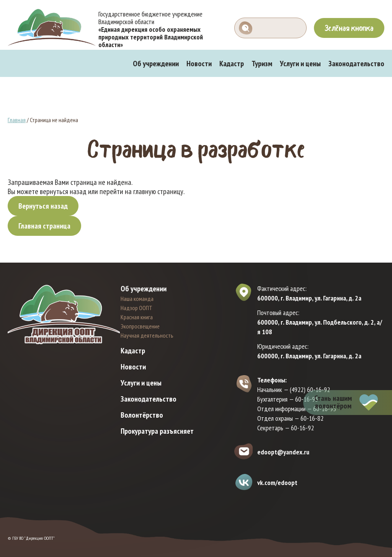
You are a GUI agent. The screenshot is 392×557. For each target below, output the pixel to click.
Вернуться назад (43, 206)
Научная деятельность (147, 335)
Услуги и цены (300, 64)
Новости (199, 64)
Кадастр (232, 64)
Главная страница (44, 226)
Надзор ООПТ (136, 308)
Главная (17, 120)
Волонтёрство (142, 415)
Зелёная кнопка (349, 28)
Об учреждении (156, 64)
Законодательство (356, 64)
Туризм (262, 64)
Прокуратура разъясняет (157, 431)
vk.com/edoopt (277, 483)
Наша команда (137, 299)
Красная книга (137, 317)
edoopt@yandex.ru (283, 452)
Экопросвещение (140, 326)
